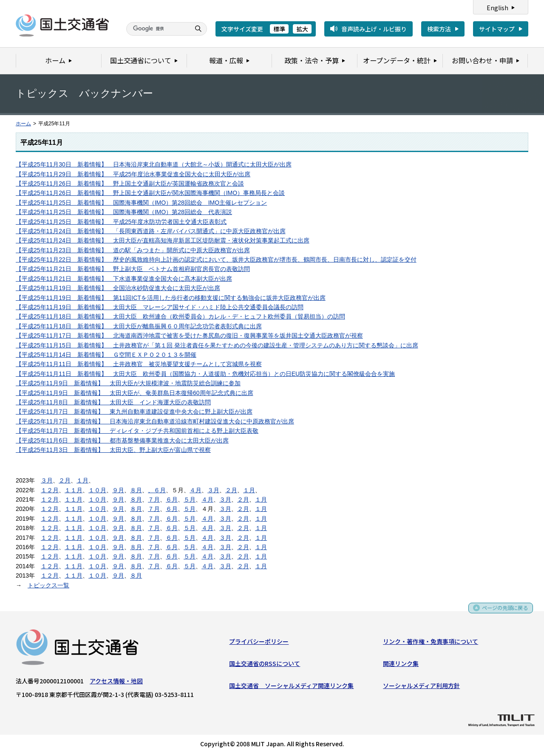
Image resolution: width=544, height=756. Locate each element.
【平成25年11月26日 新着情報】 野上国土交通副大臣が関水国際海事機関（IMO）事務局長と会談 (150, 193)
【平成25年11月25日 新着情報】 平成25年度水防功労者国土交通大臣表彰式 (121, 222)
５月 (190, 499)
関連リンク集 (401, 665)
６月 (160, 490)
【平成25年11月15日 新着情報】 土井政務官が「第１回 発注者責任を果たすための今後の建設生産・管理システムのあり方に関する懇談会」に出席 (217, 345)
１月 (82, 480)
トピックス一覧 (48, 585)
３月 (47, 480)
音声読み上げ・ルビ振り (374, 29)
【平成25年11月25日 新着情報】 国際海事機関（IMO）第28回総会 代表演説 (124, 212)
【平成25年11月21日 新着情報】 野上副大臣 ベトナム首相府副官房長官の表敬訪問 (133, 269)
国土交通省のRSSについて (265, 665)
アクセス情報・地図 (116, 683)
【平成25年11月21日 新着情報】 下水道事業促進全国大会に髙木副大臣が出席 (124, 279)
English (497, 8)
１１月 (74, 490)
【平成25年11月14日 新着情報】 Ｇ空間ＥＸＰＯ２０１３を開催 (106, 355)
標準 (279, 29)
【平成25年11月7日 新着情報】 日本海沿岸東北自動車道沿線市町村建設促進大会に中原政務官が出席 (155, 421)
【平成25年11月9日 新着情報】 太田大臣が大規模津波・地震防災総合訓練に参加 (128, 383)
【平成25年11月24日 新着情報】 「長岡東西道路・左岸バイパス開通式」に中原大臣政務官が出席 (151, 231)
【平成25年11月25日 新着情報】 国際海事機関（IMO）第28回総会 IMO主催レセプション (141, 203)
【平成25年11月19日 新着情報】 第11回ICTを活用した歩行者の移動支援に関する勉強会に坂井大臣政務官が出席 (171, 298)
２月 (65, 480)
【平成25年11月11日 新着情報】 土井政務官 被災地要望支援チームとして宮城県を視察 (139, 364)
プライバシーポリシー (259, 643)
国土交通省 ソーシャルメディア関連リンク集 (291, 688)
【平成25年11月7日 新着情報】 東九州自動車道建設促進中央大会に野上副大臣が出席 (134, 412)
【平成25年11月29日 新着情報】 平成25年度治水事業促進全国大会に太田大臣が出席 (133, 174)
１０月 (97, 490)
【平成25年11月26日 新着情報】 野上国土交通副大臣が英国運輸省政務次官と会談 (130, 183)
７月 (154, 499)
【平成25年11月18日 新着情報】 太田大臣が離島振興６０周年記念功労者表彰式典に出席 (139, 326)
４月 (195, 490)
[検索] (157, 29)
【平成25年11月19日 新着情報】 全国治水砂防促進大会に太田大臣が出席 (118, 288)
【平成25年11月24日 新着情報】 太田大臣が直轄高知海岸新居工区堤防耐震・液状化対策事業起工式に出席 (163, 240)
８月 (136, 490)
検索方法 (439, 29)
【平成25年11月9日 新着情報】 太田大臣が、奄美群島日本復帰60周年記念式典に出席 (135, 393)
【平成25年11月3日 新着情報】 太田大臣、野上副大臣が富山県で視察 (113, 450)
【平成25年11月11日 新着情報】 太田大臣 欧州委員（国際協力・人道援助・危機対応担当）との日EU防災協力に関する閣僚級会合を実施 (205, 374)
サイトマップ (497, 29)
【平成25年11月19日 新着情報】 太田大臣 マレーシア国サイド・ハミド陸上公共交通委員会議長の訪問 (160, 307)
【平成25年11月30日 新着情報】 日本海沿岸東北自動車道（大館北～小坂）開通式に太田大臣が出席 (154, 164)
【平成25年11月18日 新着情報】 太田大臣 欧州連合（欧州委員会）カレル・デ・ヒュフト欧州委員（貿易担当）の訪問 (180, 316)
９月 (118, 490)
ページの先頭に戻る (502, 612)
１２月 (50, 490)
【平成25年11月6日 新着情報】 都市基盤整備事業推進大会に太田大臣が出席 (122, 440)
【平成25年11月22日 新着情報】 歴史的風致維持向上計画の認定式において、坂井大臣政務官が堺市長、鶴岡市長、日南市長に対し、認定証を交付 (216, 260)
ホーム (23, 124)
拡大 (302, 29)
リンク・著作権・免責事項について (431, 643)
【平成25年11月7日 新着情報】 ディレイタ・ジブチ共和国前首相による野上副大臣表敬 (137, 431)
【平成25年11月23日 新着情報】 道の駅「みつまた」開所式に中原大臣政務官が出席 (133, 250)
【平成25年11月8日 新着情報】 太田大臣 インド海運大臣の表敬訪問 (113, 402)
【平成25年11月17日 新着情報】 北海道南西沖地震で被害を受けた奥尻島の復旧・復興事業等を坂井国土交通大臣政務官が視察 (189, 336)
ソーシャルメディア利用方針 (421, 688)
